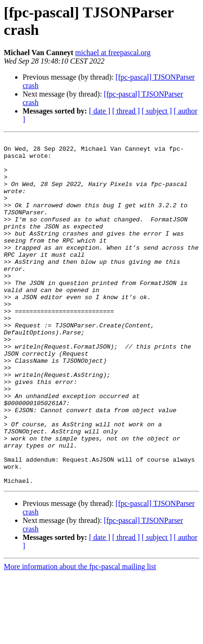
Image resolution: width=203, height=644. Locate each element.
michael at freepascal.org (113, 53)
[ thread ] (126, 111)
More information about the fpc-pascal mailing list (80, 636)
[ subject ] (157, 111)
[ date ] (100, 111)
